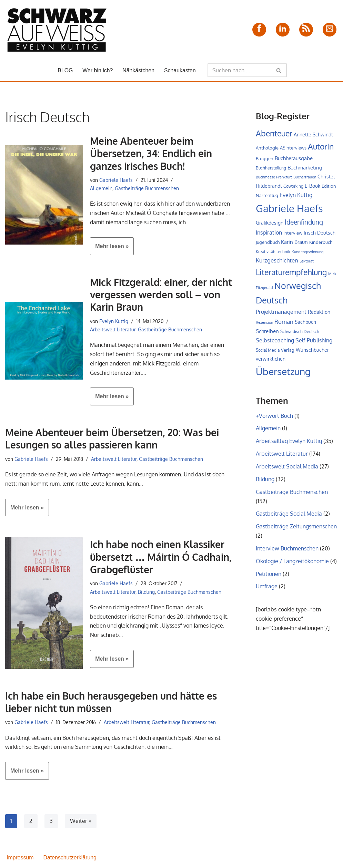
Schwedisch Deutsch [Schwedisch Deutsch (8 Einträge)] (300, 333)
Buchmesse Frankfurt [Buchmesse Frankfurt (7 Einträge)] (274, 178)
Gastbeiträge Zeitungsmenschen (296, 530)
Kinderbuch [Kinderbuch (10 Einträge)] (321, 243)
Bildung (146, 593)
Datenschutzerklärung (70, 859)
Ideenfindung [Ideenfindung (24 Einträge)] (304, 223)
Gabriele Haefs (116, 180)
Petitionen (269, 578)
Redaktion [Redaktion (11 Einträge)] (319, 314)
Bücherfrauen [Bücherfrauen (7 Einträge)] (305, 178)
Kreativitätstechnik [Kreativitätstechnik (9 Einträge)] (273, 252)
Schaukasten (180, 70)
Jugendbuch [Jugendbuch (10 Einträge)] (268, 243)
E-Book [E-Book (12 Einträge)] (312, 186)
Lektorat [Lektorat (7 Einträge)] (307, 262)
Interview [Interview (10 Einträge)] (293, 234)
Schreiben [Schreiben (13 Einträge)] (267, 333)
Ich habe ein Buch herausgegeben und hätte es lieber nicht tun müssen (111, 703)
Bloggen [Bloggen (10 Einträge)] (265, 158)
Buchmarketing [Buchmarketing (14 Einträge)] (305, 168)
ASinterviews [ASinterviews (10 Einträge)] (293, 148)
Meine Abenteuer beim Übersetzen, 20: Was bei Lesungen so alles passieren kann (112, 440)
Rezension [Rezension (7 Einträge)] (264, 324)
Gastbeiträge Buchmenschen (147, 188)
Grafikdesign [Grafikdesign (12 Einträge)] (270, 224)
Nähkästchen (138, 70)
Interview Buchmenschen (287, 552)
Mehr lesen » (109, 249)
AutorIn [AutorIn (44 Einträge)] (321, 147)
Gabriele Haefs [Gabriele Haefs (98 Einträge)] (289, 209)
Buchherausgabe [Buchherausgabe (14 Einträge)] (294, 158)
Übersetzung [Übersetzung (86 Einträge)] (283, 374)
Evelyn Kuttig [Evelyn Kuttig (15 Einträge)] (296, 196)
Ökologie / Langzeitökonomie (292, 565)
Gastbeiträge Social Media (289, 517)
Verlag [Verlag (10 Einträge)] (288, 352)
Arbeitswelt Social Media (287, 469)
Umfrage (267, 591)
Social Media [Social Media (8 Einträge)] (268, 352)
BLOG (65, 70)
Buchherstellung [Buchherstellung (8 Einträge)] (271, 168)
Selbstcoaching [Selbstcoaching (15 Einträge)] (275, 342)
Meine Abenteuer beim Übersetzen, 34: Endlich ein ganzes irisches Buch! (151, 153)
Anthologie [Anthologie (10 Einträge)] (267, 148)
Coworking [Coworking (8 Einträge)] (293, 187)
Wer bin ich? (97, 70)
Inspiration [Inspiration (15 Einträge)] (269, 234)
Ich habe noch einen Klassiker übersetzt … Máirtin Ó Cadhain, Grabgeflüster (161, 558)
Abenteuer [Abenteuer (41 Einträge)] (274, 133)
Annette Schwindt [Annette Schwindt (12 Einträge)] (313, 134)
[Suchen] (240, 70)
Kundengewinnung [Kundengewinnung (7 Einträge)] (307, 253)
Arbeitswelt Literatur (113, 330)
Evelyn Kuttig (114, 321)
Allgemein (101, 188)
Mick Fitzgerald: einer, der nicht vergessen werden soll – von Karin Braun (161, 295)
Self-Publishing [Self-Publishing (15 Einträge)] (314, 342)
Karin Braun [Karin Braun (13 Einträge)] (294, 243)
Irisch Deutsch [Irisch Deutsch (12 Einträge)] (320, 234)
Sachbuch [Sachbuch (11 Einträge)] (305, 324)
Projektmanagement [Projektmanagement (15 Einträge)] (281, 313)
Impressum (20, 859)
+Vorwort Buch (274, 418)
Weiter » (81, 823)
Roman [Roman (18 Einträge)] (284, 323)
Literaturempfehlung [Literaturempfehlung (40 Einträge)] (291, 273)
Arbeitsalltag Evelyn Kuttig (289, 444)
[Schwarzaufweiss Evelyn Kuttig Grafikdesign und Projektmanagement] (57, 30)
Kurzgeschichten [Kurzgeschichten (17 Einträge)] (277, 262)
